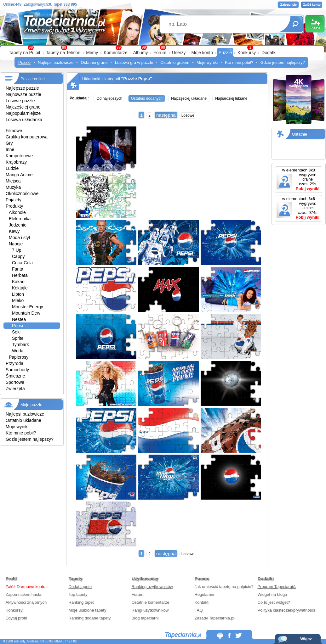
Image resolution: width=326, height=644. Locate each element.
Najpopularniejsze (23, 113)
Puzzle (225, 53)
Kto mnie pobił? (239, 62)
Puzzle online (33, 79)
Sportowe (15, 382)
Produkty (14, 206)
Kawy (14, 231)
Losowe (188, 115)
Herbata (20, 275)
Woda (18, 351)
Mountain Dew (26, 313)
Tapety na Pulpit (25, 53)
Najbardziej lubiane (231, 98)
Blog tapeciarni (145, 618)
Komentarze (115, 53)
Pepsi (17, 326)
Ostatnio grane (94, 62)
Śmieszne (15, 376)
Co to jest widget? (274, 602)
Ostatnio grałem (175, 62)
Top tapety (78, 594)
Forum (160, 53)
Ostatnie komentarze (151, 602)
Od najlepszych (109, 98)
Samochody (17, 370)
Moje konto (202, 53)
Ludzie (12, 168)
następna (166, 115)
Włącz (306, 639)
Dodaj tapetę (80, 587)
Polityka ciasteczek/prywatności (286, 610)
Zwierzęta (15, 389)
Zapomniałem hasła (23, 594)
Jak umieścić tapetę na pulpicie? (224, 587)
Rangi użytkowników (150, 610)
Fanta (18, 269)
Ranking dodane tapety (90, 618)
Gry (9, 143)
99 (163, 48)
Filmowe (14, 131)
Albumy (141, 53)
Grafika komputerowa (27, 137)
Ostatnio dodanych (147, 98)
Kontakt (202, 602)
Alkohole (17, 212)
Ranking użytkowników (152, 587)
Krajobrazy (16, 162)
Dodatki (269, 53)
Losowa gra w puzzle (134, 62)
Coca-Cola (22, 263)
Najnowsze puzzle (23, 94)
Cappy (18, 256)
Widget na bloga (272, 594)
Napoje (16, 244)
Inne (10, 149)
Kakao (18, 282)
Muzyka (13, 187)
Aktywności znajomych (26, 602)
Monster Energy (28, 307)
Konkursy (247, 53)
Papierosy (19, 357)
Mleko (18, 300)
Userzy (179, 53)
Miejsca (13, 181)
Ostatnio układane (23, 420)
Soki (16, 332)
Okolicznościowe (22, 193)
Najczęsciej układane (189, 98)
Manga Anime (19, 175)
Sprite (18, 338)
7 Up (17, 250)
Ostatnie (300, 134)
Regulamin (204, 594)
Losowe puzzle (20, 101)
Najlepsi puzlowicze (56, 62)
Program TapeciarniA (277, 587)
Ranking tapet (81, 602)
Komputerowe (19, 156)
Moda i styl (19, 238)
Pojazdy (14, 200)
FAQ (199, 610)
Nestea (19, 319)
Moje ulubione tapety (88, 610)
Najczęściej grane (23, 107)
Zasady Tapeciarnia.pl (214, 618)
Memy (92, 53)
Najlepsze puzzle (22, 88)
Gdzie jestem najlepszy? (283, 62)
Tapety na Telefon (63, 53)
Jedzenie (18, 225)
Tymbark (20, 344)
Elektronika (20, 219)
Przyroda (14, 363)
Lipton (18, 294)
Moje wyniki (207, 62)
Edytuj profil (16, 618)
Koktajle (20, 288)
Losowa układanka (24, 120)
